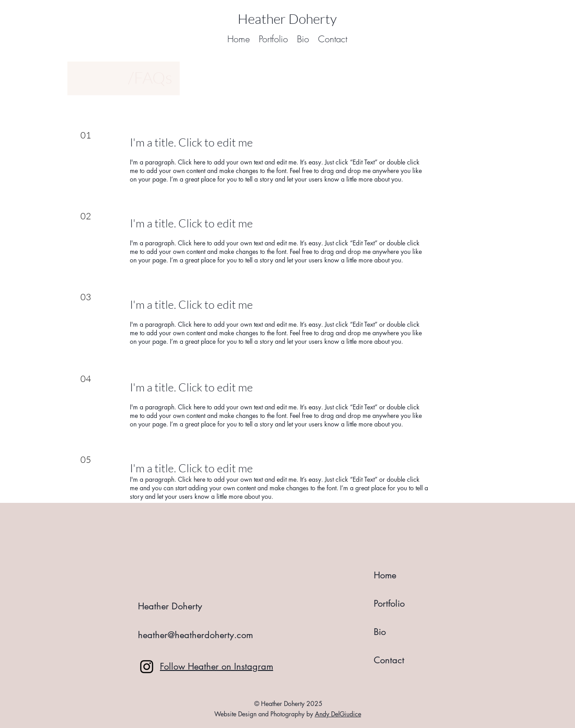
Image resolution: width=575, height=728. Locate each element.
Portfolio (389, 604)
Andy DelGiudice (338, 714)
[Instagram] (147, 667)
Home (385, 575)
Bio (380, 632)
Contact (389, 660)
